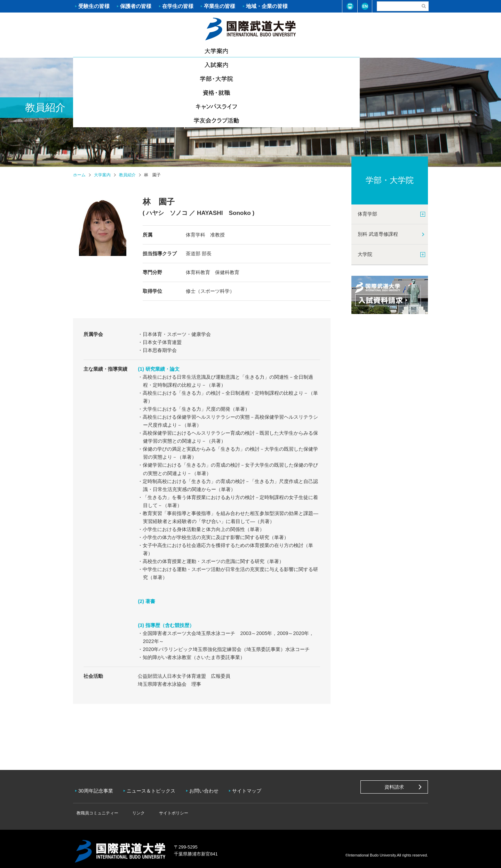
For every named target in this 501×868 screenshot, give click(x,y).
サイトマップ (254, 788)
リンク (132, 808)
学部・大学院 (221, 51)
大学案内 (103, 50)
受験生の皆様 (94, 6)
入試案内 (162, 51)
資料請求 (394, 787)
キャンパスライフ (339, 51)
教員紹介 (127, 175)
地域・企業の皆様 (267, 6)
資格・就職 (280, 51)
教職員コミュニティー (96, 808)
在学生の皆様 (178, 6)
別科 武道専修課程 (378, 234)
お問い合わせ (209, 788)
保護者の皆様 (136, 6)
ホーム (250, 28)
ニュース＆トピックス (154, 788)
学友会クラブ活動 (398, 51)
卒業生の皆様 (220, 6)
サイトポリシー (162, 808)
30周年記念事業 (97, 788)
